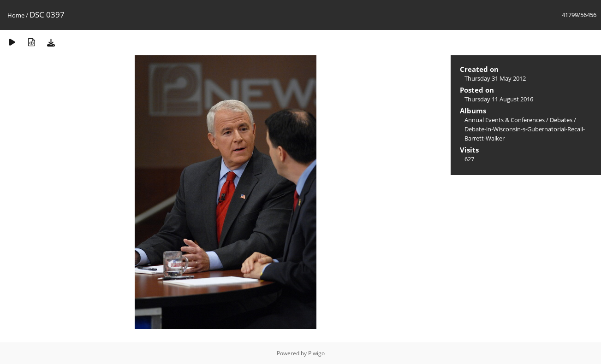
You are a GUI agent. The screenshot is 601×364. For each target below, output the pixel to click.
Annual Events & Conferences (505, 120)
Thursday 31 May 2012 (495, 78)
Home (16, 15)
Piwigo (316, 353)
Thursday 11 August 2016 (499, 99)
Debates (561, 120)
